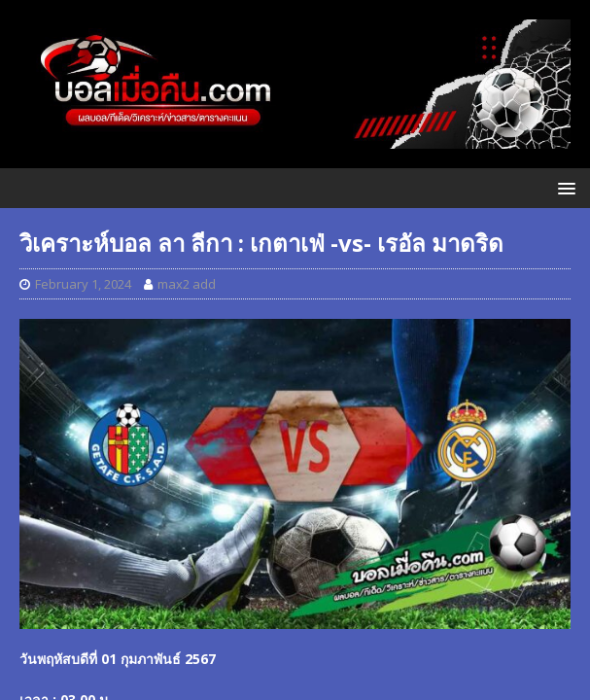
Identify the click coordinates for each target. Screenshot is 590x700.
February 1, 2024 (83, 284)
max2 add (187, 284)
